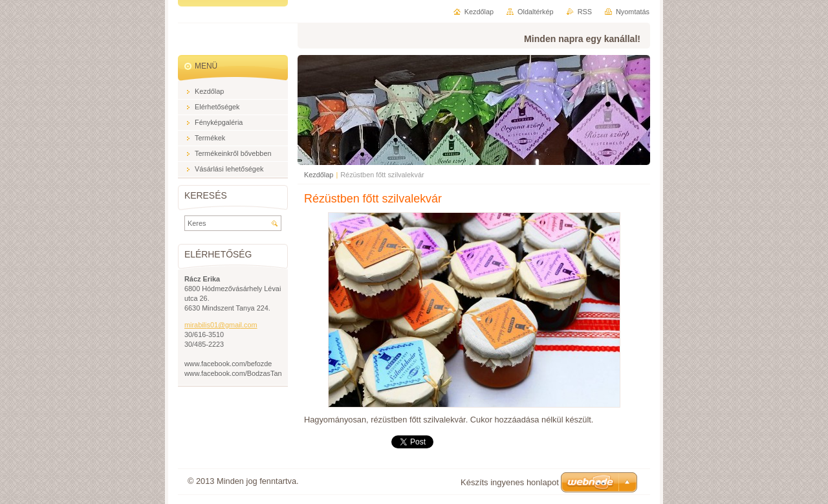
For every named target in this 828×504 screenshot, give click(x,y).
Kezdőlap (319, 175)
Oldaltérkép (536, 12)
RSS (585, 12)
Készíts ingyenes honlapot (510, 482)
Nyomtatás (633, 12)
